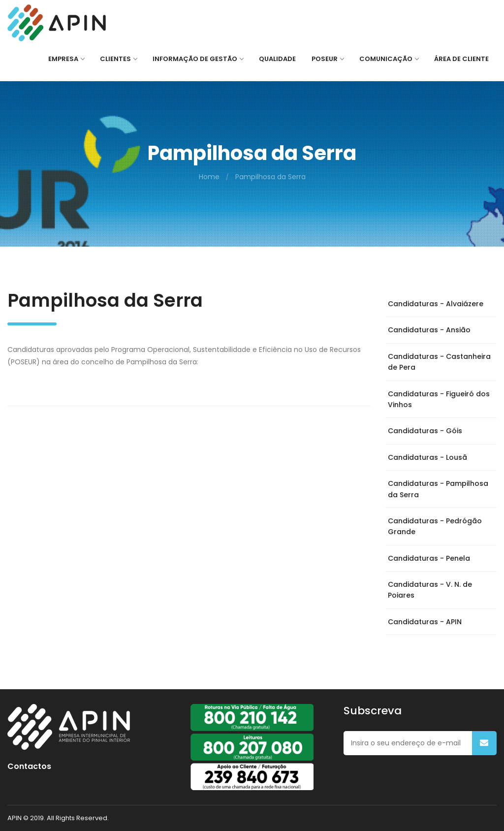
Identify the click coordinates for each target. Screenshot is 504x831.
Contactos (29, 766)
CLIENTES (118, 59)
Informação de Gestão (198, 59)
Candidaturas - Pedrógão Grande (435, 526)
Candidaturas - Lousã (427, 457)
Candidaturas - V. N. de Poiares (430, 590)
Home (209, 177)
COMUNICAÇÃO (389, 59)
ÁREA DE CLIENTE (461, 59)
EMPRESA (66, 59)
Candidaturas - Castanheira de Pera (439, 362)
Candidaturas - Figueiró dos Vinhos (439, 399)
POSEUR (328, 59)
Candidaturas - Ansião (429, 330)
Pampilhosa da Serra (270, 177)
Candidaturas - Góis (425, 431)
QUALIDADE (277, 59)
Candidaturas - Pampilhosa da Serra (438, 489)
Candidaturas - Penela (429, 558)
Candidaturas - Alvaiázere (436, 304)
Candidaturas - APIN (425, 622)
